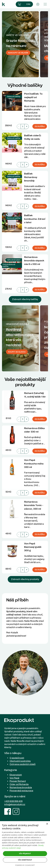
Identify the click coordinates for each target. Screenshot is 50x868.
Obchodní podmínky (20, 761)
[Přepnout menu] (45, 4)
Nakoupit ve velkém (18, 53)
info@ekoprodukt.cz (15, 804)
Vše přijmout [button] (25, 854)
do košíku (40, 126)
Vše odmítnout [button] (25, 860)
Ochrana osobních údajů (23, 764)
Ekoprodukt (16, 775)
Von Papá (14, 778)
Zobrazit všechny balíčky (25, 299)
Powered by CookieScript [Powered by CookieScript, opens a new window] (25, 865)
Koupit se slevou (17, 352)
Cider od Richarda (19, 784)
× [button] (47, 824)
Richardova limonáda (21, 788)
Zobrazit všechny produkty (25, 579)
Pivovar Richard (18, 781)
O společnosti (17, 758)
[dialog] (25, 845)
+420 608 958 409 (13, 801)
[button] (24, 4)
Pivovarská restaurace (21, 791)
